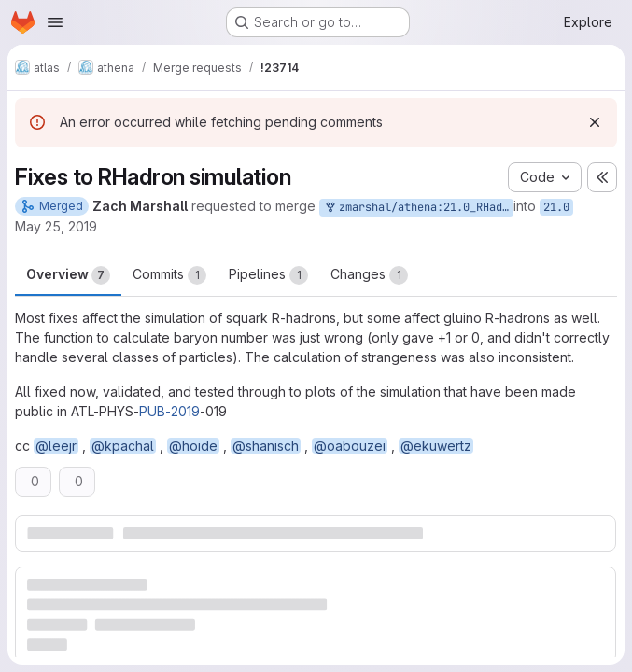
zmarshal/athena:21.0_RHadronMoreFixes (418, 208)
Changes (369, 275)
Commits (169, 275)
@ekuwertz (436, 446)
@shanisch (266, 446)
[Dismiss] (595, 122)
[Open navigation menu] (55, 22)
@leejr (56, 446)
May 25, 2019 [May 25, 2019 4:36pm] (56, 226)
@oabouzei (350, 446)
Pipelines (268, 275)
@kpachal (123, 446)
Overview (68, 275)
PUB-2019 (169, 411)
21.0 (556, 207)
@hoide (193, 446)
